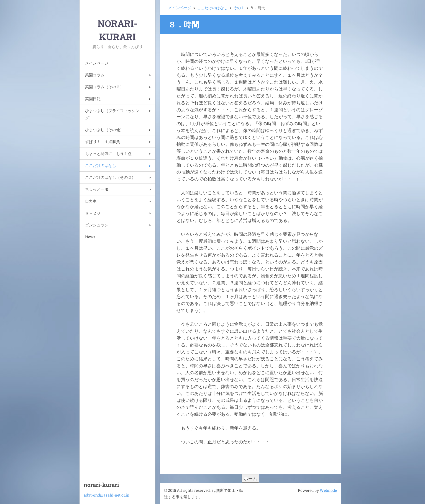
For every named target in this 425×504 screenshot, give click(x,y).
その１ (239, 8)
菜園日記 (93, 99)
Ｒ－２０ (93, 213)
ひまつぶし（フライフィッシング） (112, 114)
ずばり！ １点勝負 (103, 142)
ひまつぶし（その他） (104, 130)
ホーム (250, 478)
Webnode (328, 490)
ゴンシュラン (97, 225)
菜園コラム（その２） (104, 87)
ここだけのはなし (101, 165)
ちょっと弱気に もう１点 (108, 153)
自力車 (91, 201)
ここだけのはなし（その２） (110, 177)
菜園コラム (95, 75)
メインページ (97, 63)
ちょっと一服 (97, 189)
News (90, 237)
